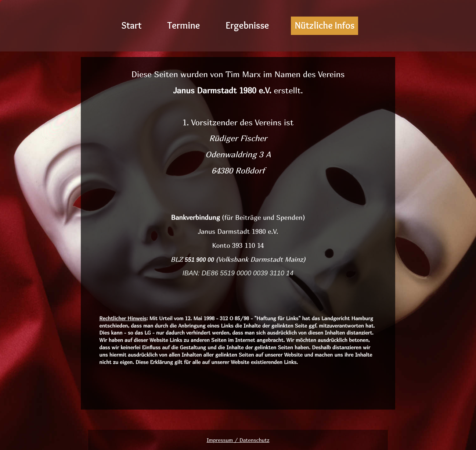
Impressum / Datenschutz (238, 440)
